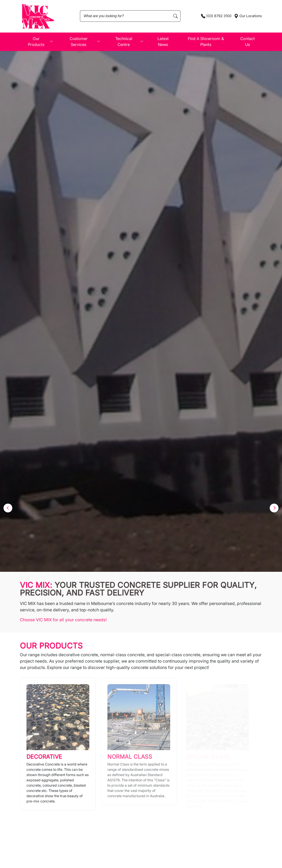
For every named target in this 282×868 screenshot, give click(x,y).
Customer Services (85, 42)
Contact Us (248, 42)
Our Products (40, 42)
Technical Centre (129, 42)
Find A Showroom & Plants (206, 42)
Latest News (163, 42)
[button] (8, 508)
